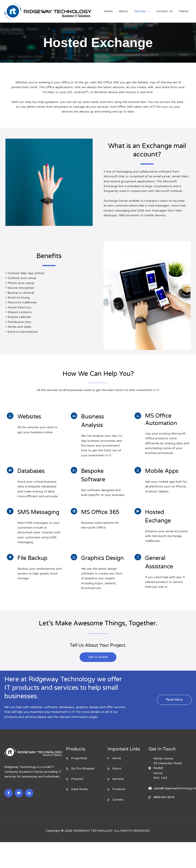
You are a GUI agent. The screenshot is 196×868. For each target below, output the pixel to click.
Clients (184, 11)
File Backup (35, 566)
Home (108, 11)
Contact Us (164, 11)
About (123, 11)
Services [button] (140, 11)
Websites (31, 416)
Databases (33, 471)
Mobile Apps (164, 471)
